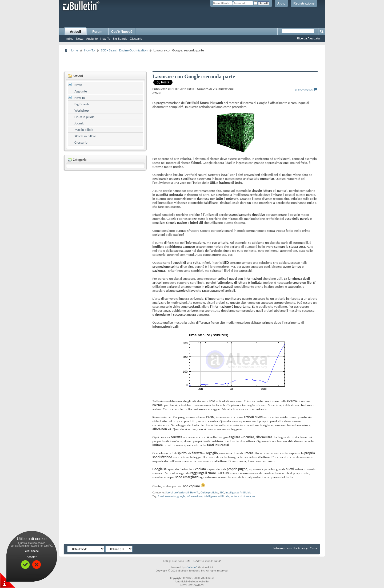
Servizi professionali (177, 492)
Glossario (136, 39)
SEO (222, 492)
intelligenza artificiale (216, 496)
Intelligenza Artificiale (238, 492)
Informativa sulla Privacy (290, 548)
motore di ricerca (241, 496)
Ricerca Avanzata (308, 38)
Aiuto (281, 3)
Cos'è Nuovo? (122, 32)
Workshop (82, 110)
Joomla (79, 123)
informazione (195, 496)
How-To (195, 492)
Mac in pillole (84, 130)
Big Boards (120, 39)
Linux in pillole (85, 117)
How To (105, 39)
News (80, 39)
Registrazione (304, 3)
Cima (313, 548)
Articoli (75, 32)
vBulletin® (191, 567)
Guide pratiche (209, 492)
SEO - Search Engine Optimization (124, 50)
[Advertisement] (192, 62)
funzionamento (167, 496)
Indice (69, 39)
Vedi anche (32, 551)
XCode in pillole (85, 136)
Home (74, 50)
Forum (97, 32)
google (181, 496)
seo (254, 496)
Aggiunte (92, 39)
